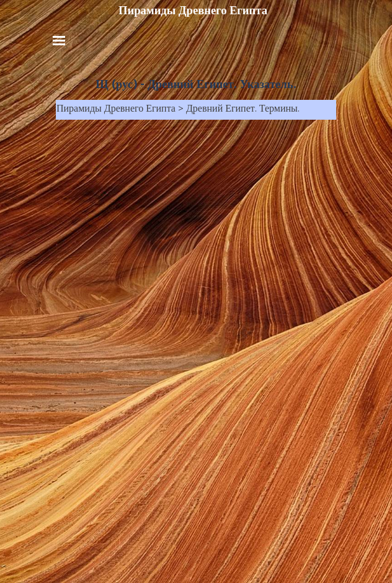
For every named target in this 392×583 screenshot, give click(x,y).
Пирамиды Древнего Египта (193, 11)
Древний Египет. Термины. (243, 110)
